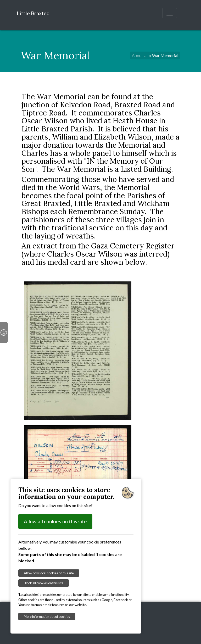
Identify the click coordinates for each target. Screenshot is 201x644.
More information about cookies (47, 617)
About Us (140, 55)
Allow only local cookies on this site (49, 573)
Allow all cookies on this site (55, 521)
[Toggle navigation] (170, 13)
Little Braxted (33, 13)
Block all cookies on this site (44, 583)
